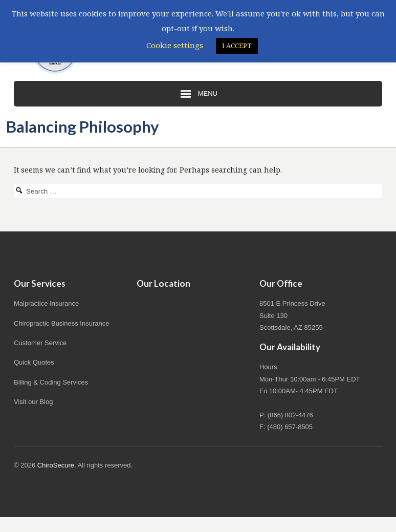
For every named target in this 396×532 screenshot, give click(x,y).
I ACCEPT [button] (237, 46)
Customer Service (40, 343)
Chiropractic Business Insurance (61, 323)
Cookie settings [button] (175, 45)
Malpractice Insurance (46, 303)
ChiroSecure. (57, 465)
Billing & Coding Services (51, 382)
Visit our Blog (33, 402)
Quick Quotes (34, 362)
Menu (198, 94)
